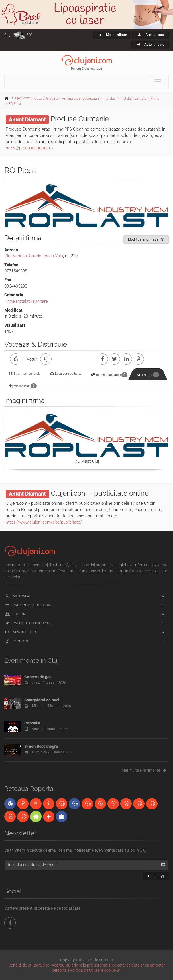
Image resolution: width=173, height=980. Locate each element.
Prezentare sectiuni (28, 605)
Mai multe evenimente (145, 770)
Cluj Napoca (16, 256)
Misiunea (17, 596)
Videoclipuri (23, 386)
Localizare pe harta (65, 374)
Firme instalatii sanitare (26, 301)
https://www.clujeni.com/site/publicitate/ (44, 522)
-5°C (29, 35)
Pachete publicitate (28, 623)
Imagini (148, 375)
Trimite (156, 875)
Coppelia (32, 723)
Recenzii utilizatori (109, 375)
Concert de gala (38, 677)
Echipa (15, 614)
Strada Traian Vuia (46, 256)
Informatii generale (25, 374)
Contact (17, 641)
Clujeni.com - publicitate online (100, 493)
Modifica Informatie (146, 239)
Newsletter (20, 632)
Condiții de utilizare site (29, 965)
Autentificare (150, 45)
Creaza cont (151, 35)
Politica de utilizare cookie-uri (96, 970)
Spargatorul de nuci (42, 700)
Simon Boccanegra (41, 746)
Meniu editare (112, 35)
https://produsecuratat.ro (29, 148)
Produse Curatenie (80, 119)
